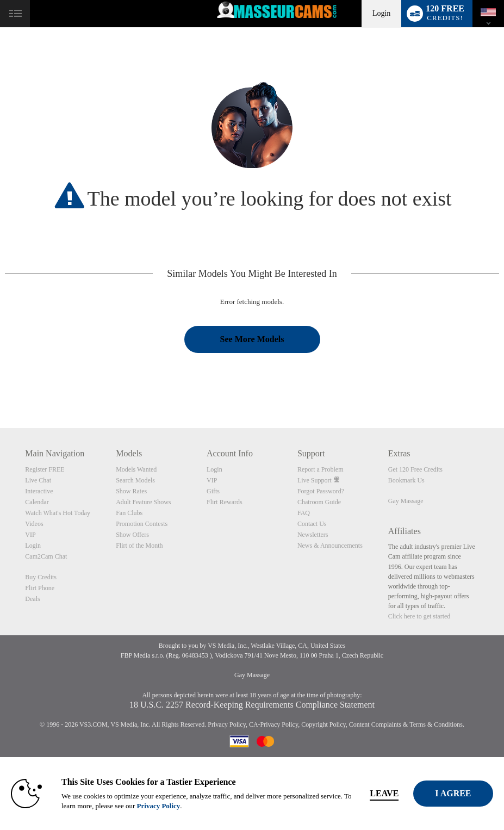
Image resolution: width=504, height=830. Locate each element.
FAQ (304, 513)
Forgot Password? (321, 491)
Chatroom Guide (319, 502)
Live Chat (38, 480)
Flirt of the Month (139, 546)
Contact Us (312, 524)
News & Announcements (330, 546)
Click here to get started (419, 616)
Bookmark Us (406, 480)
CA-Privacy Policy (273, 724)
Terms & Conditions (436, 724)
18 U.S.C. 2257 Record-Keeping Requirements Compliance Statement (252, 705)
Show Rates (131, 491)
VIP (30, 535)
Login (381, 13)
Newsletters (313, 535)
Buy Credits (41, 577)
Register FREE (45, 469)
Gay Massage (406, 501)
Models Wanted (136, 469)
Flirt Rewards (225, 502)
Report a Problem (321, 469)
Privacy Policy (227, 724)
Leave (393, 793)
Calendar (37, 502)
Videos (34, 524)
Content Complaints (375, 724)
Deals (32, 599)
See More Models (252, 339)
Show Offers (132, 535)
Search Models (135, 480)
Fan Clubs (129, 513)
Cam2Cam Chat (46, 556)
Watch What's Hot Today (58, 513)
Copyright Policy (323, 724)
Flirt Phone (40, 588)
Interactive (39, 491)
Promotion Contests (142, 524)
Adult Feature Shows (143, 502)
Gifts (213, 491)
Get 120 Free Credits (415, 469)
